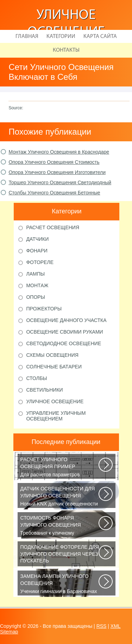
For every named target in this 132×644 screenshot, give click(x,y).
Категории (61, 37)
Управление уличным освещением (56, 416)
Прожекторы (44, 309)
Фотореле (40, 262)
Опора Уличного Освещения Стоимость (54, 162)
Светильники (44, 390)
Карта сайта (100, 37)
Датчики (37, 239)
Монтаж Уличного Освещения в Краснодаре (59, 152)
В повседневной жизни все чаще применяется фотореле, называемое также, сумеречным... (60, 555)
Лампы (35, 274)
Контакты (66, 50)
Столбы (36, 378)
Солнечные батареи (54, 367)
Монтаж (37, 285)
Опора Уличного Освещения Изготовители (57, 172)
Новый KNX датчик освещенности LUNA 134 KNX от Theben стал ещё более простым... (60, 497)
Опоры (36, 297)
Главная (27, 37)
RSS (102, 626)
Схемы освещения (52, 355)
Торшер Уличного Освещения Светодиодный (60, 182)
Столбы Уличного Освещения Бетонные (54, 193)
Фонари (37, 251)
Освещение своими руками (64, 332)
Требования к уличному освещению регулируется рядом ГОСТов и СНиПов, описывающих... (60, 526)
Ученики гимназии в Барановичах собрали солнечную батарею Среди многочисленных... (60, 584)
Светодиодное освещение (64, 343)
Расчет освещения (53, 227)
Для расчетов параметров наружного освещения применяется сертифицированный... (60, 468)
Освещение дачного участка (66, 320)
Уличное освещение (55, 401)
